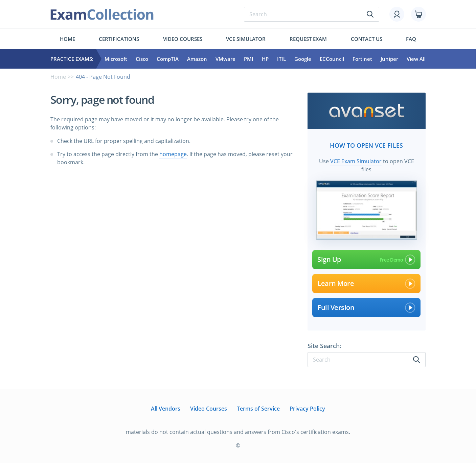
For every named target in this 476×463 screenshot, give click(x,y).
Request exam (308, 39)
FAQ (411, 39)
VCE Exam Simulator (356, 161)
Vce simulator (246, 39)
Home (67, 39)
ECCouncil (332, 59)
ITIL (281, 59)
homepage (173, 154)
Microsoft (116, 59)
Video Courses (183, 39)
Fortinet (362, 59)
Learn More (366, 284)
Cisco (142, 59)
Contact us (367, 39)
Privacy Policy (307, 409)
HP (265, 59)
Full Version (366, 308)
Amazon (197, 59)
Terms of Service (258, 409)
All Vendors (166, 409)
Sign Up (366, 260)
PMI (249, 59)
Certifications (119, 39)
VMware (225, 59)
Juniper (389, 59)
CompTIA (168, 59)
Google (303, 59)
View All (416, 59)
